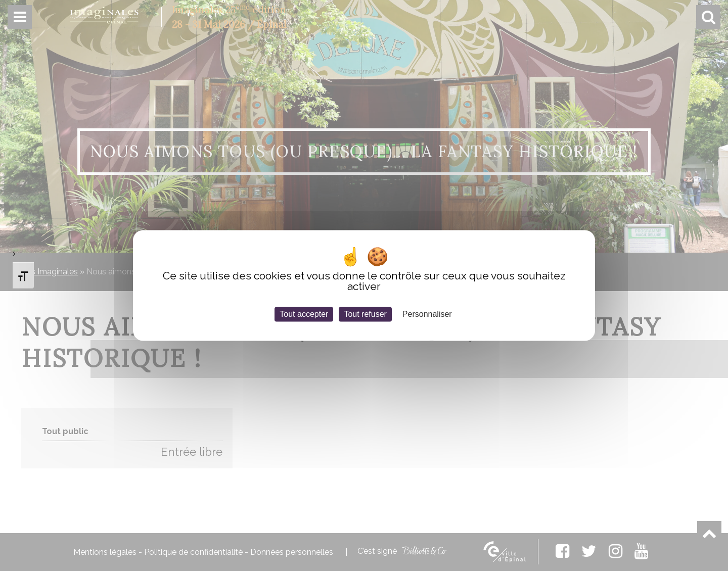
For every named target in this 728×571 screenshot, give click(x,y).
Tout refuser (365, 314)
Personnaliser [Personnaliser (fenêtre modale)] (427, 314)
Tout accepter (304, 314)
